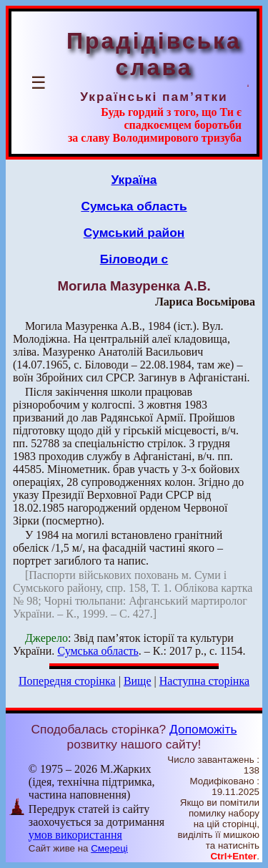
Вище (138, 681)
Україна (134, 180)
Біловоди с (134, 259)
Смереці (109, 848)
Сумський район (134, 233)
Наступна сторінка (204, 681)
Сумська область (134, 206)
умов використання (75, 835)
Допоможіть (203, 729)
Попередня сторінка (67, 681)
